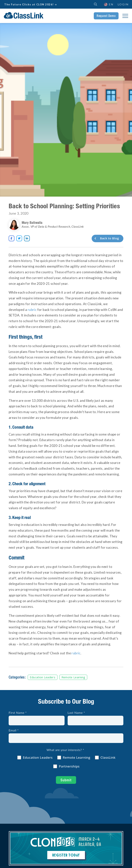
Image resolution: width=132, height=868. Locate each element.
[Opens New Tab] (12, 238)
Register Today (66, 855)
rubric (32, 310)
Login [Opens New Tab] (123, 4)
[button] (108, 4)
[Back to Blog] (108, 238)
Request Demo (106, 16)
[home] (24, 15)
